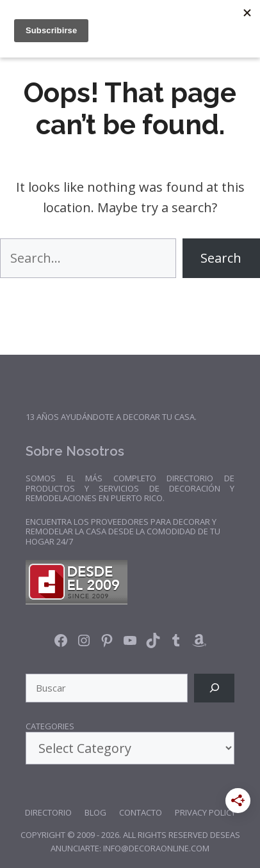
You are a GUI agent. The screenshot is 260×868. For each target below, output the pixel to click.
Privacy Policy (205, 812)
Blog (95, 812)
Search (221, 258)
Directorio (48, 812)
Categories (50, 727)
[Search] (214, 688)
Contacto (141, 812)
